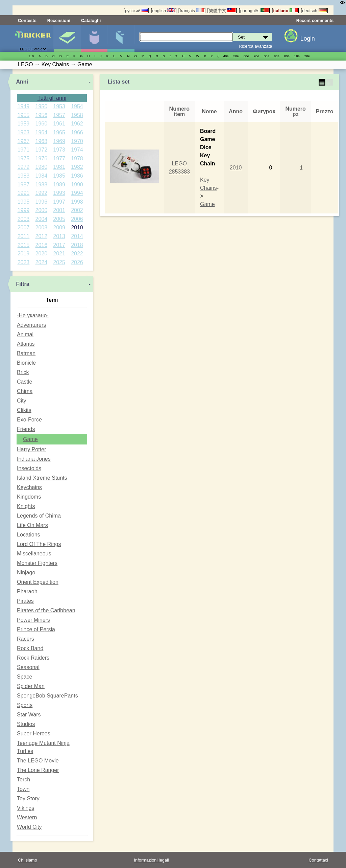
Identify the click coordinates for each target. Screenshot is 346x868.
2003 (24, 219)
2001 (59, 210)
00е (287, 56)
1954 (77, 106)
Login (308, 39)
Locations (29, 535)
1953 (59, 106)
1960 (41, 124)
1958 (77, 115)
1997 (59, 202)
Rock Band (30, 648)
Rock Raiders (33, 658)
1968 (41, 141)
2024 (41, 262)
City (22, 401)
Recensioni (59, 20)
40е (226, 56)
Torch (23, 780)
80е (267, 56)
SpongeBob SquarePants (47, 696)
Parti (121, 38)
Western (27, 817)
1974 (77, 150)
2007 (24, 227)
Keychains (29, 487)
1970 (77, 141)
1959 (24, 124)
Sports (25, 705)
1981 (59, 167)
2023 (24, 262)
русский (136, 11)
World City (29, 827)
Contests (27, 20)
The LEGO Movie (38, 761)
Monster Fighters (37, 563)
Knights (26, 506)
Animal (25, 334)
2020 (41, 254)
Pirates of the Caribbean (46, 610)
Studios (26, 724)
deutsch (314, 11)
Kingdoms (29, 497)
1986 (77, 176)
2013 (59, 236)
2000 (41, 210)
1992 (41, 193)
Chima (25, 391)
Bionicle (26, 363)
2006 (77, 219)
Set (67, 38)
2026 (77, 262)
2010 (77, 227)
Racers (26, 639)
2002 (77, 210)
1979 (24, 167)
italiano (285, 11)
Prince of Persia (36, 629)
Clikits (24, 410)
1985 (59, 176)
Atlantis (26, 344)
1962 (77, 124)
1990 (77, 185)
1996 (41, 202)
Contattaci (318, 860)
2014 (77, 236)
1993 (59, 193)
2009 (59, 227)
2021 (59, 254)
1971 (24, 150)
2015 (24, 245)
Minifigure (94, 38)
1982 (77, 167)
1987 (24, 185)
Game (30, 439)
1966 (77, 132)
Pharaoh (27, 591)
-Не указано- (33, 315)
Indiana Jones (34, 459)
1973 (59, 150)
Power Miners (33, 620)
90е (277, 56)
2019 (24, 254)
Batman (26, 353)
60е (246, 56)
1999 (24, 210)
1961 (59, 124)
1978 (77, 158)
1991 (24, 193)
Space (24, 677)
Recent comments (315, 20)
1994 (77, 193)
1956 (41, 115)
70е (256, 56)
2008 (41, 227)
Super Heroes (34, 734)
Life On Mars (32, 525)
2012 (41, 236)
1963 (24, 132)
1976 (41, 158)
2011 (24, 236)
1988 (41, 185)
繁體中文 (222, 11)
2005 (59, 219)
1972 (41, 150)
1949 (24, 106)
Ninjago (26, 573)
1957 (59, 115)
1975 (24, 158)
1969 (59, 141)
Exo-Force (29, 420)
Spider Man (31, 686)
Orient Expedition (38, 582)
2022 (77, 254)
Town (23, 789)
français (192, 11)
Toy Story (28, 798)
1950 (41, 106)
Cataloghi (91, 20)
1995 (24, 202)
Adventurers (31, 325)
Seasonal (28, 667)
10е (297, 56)
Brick (23, 372)
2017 (59, 245)
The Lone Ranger (38, 770)
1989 (59, 185)
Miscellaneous (34, 554)
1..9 (31, 56)
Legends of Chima (39, 516)
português (254, 11)
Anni (22, 82)
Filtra (22, 284)
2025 (59, 262)
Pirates (25, 601)
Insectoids (29, 468)
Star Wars (29, 715)
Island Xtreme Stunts (42, 478)
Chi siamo (28, 860)
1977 (59, 158)
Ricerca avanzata (256, 46)
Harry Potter (31, 449)
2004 (41, 219)
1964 (41, 132)
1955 (24, 115)
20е (307, 56)
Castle (24, 382)
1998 (77, 202)
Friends (26, 429)
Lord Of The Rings (39, 544)
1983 (24, 176)
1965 (59, 132)
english (164, 11)
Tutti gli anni (52, 98)
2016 (41, 245)
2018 (77, 245)
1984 (41, 176)
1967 (24, 141)
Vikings (26, 808)
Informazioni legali (152, 860)
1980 (41, 167)
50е (236, 56)
